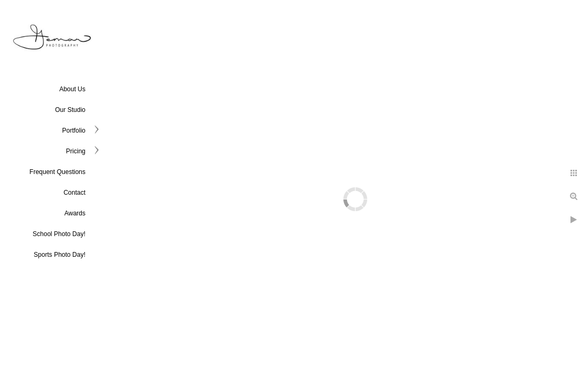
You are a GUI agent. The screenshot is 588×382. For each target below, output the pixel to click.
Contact (75, 193)
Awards (75, 213)
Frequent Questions (58, 172)
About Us (72, 89)
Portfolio (74, 131)
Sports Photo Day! (60, 255)
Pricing (76, 151)
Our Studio (70, 110)
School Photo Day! (59, 234)
